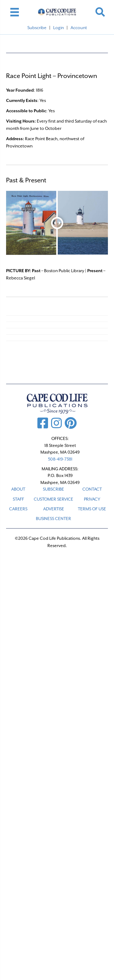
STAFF (18, 499)
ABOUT (18, 489)
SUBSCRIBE (54, 489)
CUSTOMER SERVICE (54, 499)
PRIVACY (92, 499)
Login (59, 28)
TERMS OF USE (92, 509)
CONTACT (92, 489)
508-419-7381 (60, 459)
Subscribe (37, 28)
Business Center (54, 519)
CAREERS (18, 509)
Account (79, 28)
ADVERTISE (54, 509)
